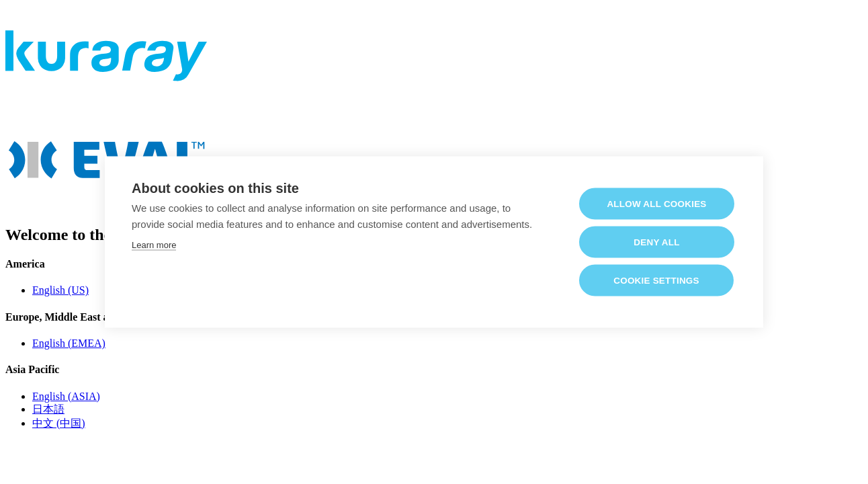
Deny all (656, 242)
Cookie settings (656, 280)
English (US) (60, 290)
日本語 (48, 409)
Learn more (154, 244)
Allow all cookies (656, 203)
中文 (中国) (59, 423)
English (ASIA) (66, 396)
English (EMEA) (69, 343)
